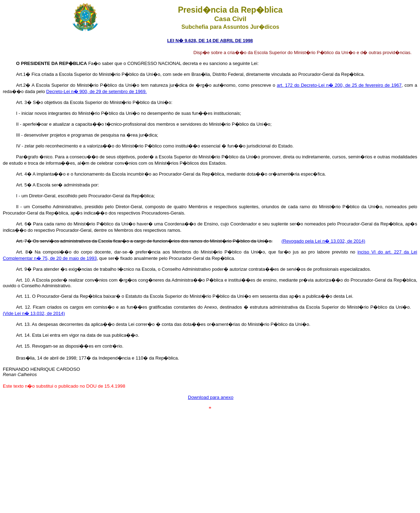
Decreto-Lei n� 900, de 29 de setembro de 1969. (97, 91)
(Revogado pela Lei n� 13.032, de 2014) (324, 241)
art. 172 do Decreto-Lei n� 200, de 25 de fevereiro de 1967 (339, 85)
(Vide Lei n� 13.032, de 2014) (34, 313)
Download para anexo (211, 397)
